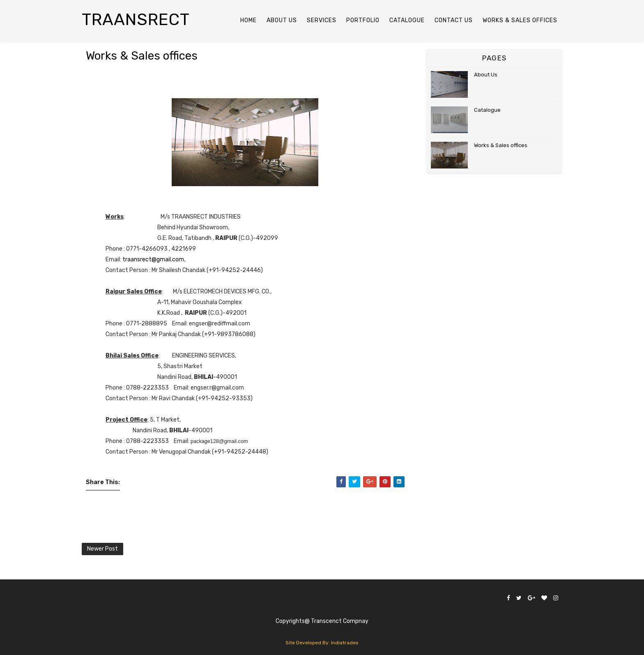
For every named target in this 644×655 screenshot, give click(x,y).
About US (282, 20)
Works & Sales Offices (520, 20)
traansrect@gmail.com (153, 259)
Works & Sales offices (501, 145)
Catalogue (407, 20)
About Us (486, 75)
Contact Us (454, 20)
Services (322, 20)
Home (248, 20)
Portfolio (363, 20)
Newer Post (102, 549)
